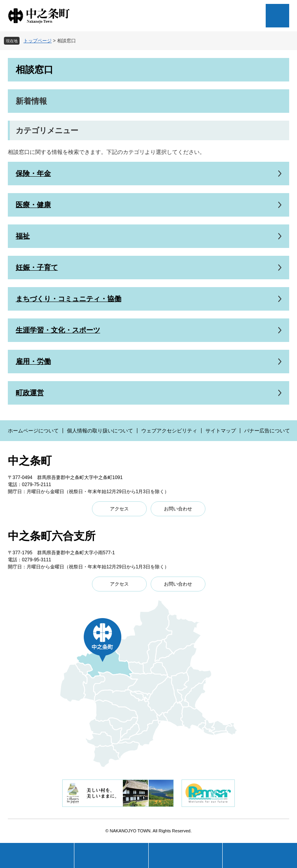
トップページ (38, 41)
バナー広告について (267, 431)
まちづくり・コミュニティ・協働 (68, 299)
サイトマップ (221, 431)
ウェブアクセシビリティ (169, 431)
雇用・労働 (33, 362)
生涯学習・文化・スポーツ (58, 330)
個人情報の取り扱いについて (100, 431)
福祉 (23, 236)
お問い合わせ (178, 509)
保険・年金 (33, 174)
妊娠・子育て (37, 268)
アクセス (119, 509)
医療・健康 (33, 205)
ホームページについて (33, 431)
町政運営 (30, 393)
